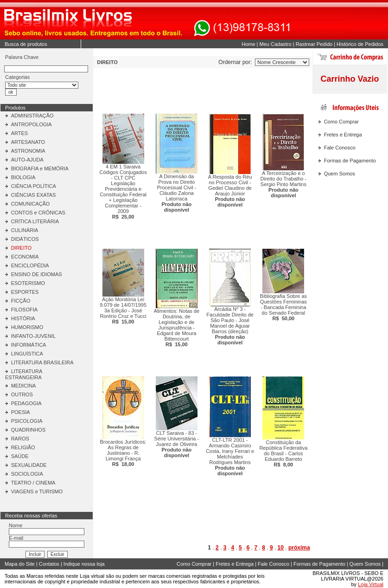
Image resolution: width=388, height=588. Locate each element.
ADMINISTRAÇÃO (32, 116)
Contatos (49, 564)
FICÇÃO (21, 301)
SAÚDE (20, 456)
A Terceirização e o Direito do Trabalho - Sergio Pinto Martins (284, 184)
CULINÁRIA (25, 230)
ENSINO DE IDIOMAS (37, 274)
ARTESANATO (28, 142)
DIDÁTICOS (25, 239)
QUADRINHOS (29, 430)
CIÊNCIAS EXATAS (34, 195)
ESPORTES (25, 292)
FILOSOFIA (24, 310)
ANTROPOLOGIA (32, 124)
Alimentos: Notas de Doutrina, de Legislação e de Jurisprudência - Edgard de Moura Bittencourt (177, 328)
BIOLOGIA (23, 177)
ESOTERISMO (28, 283)
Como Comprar (341, 122)
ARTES (19, 133)
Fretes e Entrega (343, 135)
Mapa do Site (20, 564)
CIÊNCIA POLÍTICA (34, 186)
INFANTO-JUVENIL (33, 336)
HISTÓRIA (23, 318)
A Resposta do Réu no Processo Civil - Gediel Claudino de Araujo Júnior (230, 191)
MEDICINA (24, 386)
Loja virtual (92, 576)
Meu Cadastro (276, 44)
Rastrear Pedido (314, 44)
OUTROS (22, 394)
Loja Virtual (371, 584)
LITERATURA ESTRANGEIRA (24, 374)
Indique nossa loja (84, 564)
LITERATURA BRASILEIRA (42, 362)
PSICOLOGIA (27, 421)
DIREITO (21, 248)
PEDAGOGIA (26, 403)
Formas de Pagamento (350, 161)
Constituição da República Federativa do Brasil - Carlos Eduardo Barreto (283, 453)
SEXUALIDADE (29, 465)
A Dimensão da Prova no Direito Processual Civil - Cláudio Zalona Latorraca (176, 193)
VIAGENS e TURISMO (37, 491)
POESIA (21, 412)
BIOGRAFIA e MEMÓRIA (40, 168)
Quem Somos (340, 174)
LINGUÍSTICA (27, 354)
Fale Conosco (340, 148)
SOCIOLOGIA (27, 474)
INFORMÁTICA (29, 345)
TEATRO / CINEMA (33, 483)
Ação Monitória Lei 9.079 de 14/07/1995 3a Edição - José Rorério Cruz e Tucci (123, 310)
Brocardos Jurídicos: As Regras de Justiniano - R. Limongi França (123, 453)
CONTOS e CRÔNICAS (38, 213)
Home (248, 44)
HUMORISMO (27, 327)
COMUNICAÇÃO (31, 204)
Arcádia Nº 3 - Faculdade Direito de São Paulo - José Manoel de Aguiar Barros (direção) (230, 326)
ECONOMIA (25, 257)
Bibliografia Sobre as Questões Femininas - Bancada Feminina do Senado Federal (284, 307)
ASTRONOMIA (28, 151)
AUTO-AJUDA (27, 160)
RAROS (20, 439)
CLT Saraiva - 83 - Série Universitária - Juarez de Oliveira (177, 444)
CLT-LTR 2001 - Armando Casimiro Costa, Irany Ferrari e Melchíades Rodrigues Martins (230, 457)
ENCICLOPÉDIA (30, 265)
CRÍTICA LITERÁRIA (35, 221)
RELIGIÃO (23, 447)
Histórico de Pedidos (360, 44)
